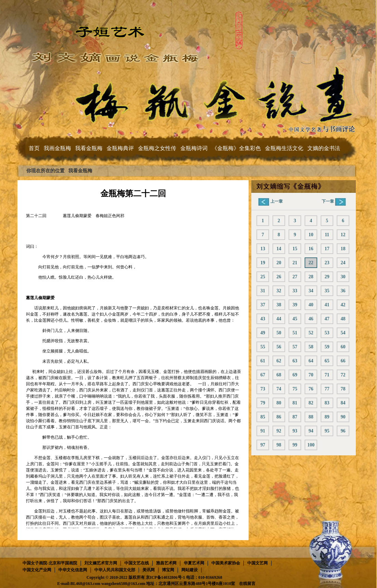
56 (279, 347)
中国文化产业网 (37, 570)
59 (327, 347)
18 (343, 249)
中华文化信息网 (73, 570)
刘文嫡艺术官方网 (101, 563)
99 (295, 445)
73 (263, 389)
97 (263, 445)
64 (311, 361)
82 (311, 403)
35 (327, 291)
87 (295, 417)
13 (263, 249)
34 (311, 291)
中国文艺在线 (137, 563)
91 (263, 431)
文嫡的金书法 (324, 148)
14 (279, 249)
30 (343, 277)
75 (295, 389)
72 (343, 375)
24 (343, 263)
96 (343, 431)
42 (343, 305)
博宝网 (168, 570)
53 (327, 333)
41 (327, 305)
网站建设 (190, 570)
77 (327, 389)
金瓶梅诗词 (194, 148)
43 (263, 319)
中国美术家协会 (226, 563)
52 (311, 333)
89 (327, 417)
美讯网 (149, 570)
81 (295, 403)
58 (311, 347)
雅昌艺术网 (166, 563)
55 (263, 347)
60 (343, 347)
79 (263, 403)
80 (279, 403)
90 (343, 417)
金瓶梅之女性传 (157, 148)
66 (343, 361)
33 (295, 291)
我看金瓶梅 (89, 148)
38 (279, 305)
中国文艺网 (257, 563)
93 (295, 431)
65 (327, 361)
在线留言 (247, 584)
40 (311, 305)
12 (343, 235)
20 (279, 263)
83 (327, 403)
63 (295, 361)
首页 (34, 148)
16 (311, 249)
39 (295, 305)
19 (263, 263)
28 (311, 277)
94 (311, 431)
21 (295, 263)
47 (327, 319)
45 (295, 319)
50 (279, 333)
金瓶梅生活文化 (284, 148)
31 (263, 291)
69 (295, 375)
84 (343, 403)
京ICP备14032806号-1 (165, 577)
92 (279, 431)
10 (311, 235)
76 (311, 389)
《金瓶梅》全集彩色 (236, 148)
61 (263, 361)
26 (279, 277)
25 (263, 277)
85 (263, 417)
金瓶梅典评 (120, 148)
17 (327, 249)
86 (279, 417)
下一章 (334, 201)
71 (327, 375)
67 (263, 375)
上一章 (270, 201)
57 (295, 347)
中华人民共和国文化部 (115, 570)
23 (327, 263)
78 (343, 389)
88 (311, 417)
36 (343, 291)
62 (279, 361)
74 (279, 389)
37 (263, 305)
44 (279, 319)
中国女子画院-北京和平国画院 (50, 563)
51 (295, 333)
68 (279, 375)
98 (279, 445)
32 (279, 291)
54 (343, 333)
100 (311, 445)
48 (343, 319)
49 (263, 333)
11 (327, 235)
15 (295, 249)
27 (295, 277)
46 (311, 319)
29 (327, 277)
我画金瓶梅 (57, 148)
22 (311, 263)
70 (311, 375)
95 (327, 431)
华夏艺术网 (194, 563)
